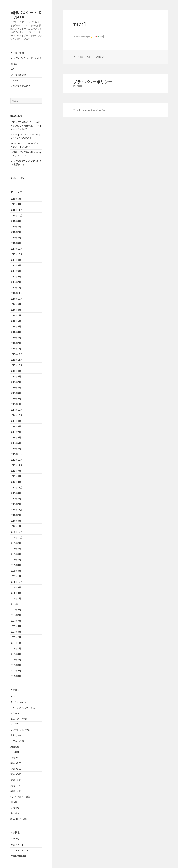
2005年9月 (16, 654)
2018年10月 (16, 215)
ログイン (15, 839)
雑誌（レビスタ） (19, 819)
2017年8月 (16, 265)
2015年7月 (16, 382)
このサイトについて (20, 80)
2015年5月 (16, 393)
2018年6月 (16, 238)
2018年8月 (16, 227)
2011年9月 (16, 493)
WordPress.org (18, 856)
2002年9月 (16, 676)
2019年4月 (16, 204)
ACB (13, 697)
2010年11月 (16, 510)
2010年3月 (16, 521)
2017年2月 (16, 282)
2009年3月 (16, 571)
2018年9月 (16, 221)
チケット (15, 713)
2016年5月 (16, 326)
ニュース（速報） (19, 719)
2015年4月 (16, 399)
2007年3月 (16, 632)
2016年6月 (16, 321)
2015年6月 (16, 388)
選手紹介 (15, 813)
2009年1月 (16, 576)
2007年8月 (16, 615)
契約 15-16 (16, 791)
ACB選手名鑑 (17, 53)
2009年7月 (16, 549)
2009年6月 (16, 554)
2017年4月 (16, 276)
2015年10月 (16, 365)
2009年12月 (16, 532)
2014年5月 (16, 443)
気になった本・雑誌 (20, 797)
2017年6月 (16, 271)
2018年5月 (16, 243)
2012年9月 (16, 471)
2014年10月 (16, 415)
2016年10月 (16, 299)
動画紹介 (15, 747)
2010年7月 (16, 515)
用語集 (14, 64)
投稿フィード (17, 845)
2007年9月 (16, 610)
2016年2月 (16, 343)
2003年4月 (16, 671)
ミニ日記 (15, 724)
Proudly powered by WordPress (90, 110)
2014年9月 (16, 421)
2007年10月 (16, 604)
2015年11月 (16, 360)
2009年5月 (16, 560)
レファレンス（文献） (22, 730)
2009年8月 (16, 543)
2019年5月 (16, 199)
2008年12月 (16, 582)
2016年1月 (16, 349)
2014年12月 (16, 410)
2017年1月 (16, 288)
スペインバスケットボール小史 (26, 58)
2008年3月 (16, 593)
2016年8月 (16, 310)
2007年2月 (16, 637)
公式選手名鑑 (17, 741)
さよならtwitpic (19, 702)
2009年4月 (16, 565)
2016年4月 (16, 332)
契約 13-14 (16, 780)
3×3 (12, 69)
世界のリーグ (17, 735)
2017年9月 (16, 260)
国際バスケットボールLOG (26, 15)
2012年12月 (16, 460)
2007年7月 (16, 621)
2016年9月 (16, 304)
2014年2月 (16, 449)
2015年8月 (16, 376)
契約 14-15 (16, 785)
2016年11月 (16, 293)
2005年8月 (16, 660)
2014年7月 (16, 432)
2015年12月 (16, 354)
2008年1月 (16, 598)
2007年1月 (16, 643)
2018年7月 (16, 232)
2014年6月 (16, 437)
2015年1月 (16, 404)
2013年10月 (16, 454)
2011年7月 (16, 499)
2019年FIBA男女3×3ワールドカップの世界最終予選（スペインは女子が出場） (26, 126)
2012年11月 (16, 465)
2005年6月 (16, 665)
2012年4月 (16, 482)
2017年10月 (16, 254)
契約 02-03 (16, 758)
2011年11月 (16, 487)
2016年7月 (16, 315)
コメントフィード (19, 850)
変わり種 (15, 752)
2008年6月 (16, 587)
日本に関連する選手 (20, 86)
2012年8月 (16, 476)
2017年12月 (16, 249)
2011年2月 (16, 504)
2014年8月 (16, 426)
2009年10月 (16, 537)
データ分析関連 (18, 75)
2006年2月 (16, 648)
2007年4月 (16, 626)
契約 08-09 (16, 769)
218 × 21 (100, 57)
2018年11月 (16, 210)
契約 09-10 (16, 774)
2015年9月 (16, 371)
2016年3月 (16, 338)
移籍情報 (15, 808)
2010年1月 (16, 526)
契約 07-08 (16, 763)
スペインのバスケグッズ (23, 708)
